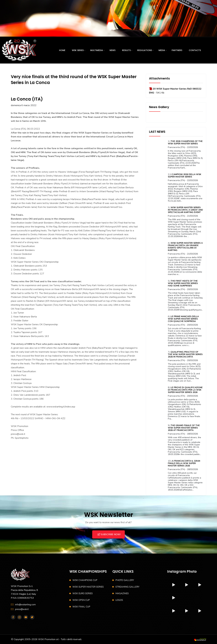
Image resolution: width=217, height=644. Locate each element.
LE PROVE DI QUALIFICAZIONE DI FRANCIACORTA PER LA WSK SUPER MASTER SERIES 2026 (185, 390)
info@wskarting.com (25, 605)
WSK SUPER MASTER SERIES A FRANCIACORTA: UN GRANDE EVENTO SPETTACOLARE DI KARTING (185, 247)
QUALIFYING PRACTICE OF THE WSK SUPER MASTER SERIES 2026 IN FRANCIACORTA (185, 354)
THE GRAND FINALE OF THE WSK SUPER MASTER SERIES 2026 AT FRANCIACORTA (184, 428)
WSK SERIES (78, 50)
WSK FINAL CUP (81, 607)
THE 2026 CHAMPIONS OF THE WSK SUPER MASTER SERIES (185, 142)
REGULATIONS (145, 50)
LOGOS (119, 600)
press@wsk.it (22, 609)
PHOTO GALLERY (125, 580)
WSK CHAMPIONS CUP (85, 580)
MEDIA (162, 50)
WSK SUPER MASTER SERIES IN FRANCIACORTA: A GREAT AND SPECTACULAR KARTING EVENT (185, 210)
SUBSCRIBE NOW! (109, 534)
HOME (62, 50)
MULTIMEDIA (97, 50)
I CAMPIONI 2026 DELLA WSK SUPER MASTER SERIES (185, 176)
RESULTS (126, 50)
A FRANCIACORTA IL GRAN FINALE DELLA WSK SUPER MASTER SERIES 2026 (184, 463)
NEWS (112, 50)
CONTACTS (195, 50)
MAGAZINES (122, 593)
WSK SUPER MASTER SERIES (88, 587)
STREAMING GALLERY (127, 587)
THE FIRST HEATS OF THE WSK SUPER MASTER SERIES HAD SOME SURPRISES (183, 283)
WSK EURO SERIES (83, 593)
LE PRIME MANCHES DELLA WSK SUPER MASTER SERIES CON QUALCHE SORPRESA (183, 319)
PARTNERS (177, 50)
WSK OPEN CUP (81, 600)
